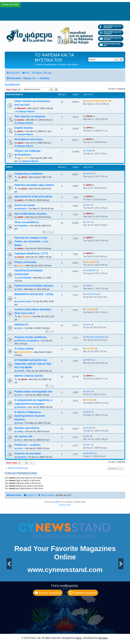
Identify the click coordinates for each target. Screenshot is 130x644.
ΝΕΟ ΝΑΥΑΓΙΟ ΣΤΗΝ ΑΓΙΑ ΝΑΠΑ (33, 197)
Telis (20, 289)
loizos (20, 423)
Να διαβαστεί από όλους (29, 139)
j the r (88, 205)
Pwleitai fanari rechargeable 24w (33, 392)
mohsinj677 (91, 270)
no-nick (25, 158)
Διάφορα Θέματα (27, 111)
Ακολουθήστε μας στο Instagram (110, 33)
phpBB (56, 502)
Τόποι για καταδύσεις (27, 222)
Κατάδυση (12, 85)
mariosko (90, 348)
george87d (91, 262)
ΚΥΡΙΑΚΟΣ (26, 278)
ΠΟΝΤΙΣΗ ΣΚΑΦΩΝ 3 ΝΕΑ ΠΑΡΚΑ (34, 185)
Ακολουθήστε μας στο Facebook (110, 27)
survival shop (24, 301)
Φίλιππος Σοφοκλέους (28, 341)
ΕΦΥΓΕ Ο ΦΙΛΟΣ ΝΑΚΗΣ (29, 376)
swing (20, 431)
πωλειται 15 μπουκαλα (28, 453)
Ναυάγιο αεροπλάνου (27, 428)
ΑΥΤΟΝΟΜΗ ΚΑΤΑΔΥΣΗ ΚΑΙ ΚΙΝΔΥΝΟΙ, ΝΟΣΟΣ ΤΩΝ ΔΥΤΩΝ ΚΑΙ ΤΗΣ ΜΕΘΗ (33, 364)
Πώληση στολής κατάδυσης (31, 337)
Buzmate (103, 638)
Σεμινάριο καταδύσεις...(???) (31, 253)
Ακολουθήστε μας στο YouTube (110, 39)
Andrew (89, 151)
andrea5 (90, 400)
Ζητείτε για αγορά (25, 205)
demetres (22, 457)
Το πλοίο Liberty (24, 349)
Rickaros (22, 407)
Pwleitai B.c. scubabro (27, 445)
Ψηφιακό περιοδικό (83, 593)
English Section (24, 128)
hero (19, 440)
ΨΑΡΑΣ (21, 371)
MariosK (21, 108)
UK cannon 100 (23, 436)
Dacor (79, 638)
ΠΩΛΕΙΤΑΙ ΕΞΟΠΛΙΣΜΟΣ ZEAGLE (34, 286)
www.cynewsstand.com (65, 570)
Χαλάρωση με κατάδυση (29, 174)
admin (20, 131)
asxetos (89, 428)
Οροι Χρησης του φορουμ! (30, 116)
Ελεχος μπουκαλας (25, 262)
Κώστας (89, 173)
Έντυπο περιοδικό (48, 593)
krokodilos (22, 226)
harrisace (22, 209)
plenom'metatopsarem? (97, 101)
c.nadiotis (26, 317)
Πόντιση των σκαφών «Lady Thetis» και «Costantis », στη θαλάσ (31, 241)
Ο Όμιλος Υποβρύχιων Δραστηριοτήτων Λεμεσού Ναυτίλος (30, 416)
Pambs (21, 266)
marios (21, 120)
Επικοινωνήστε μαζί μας (110, 45)
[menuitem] (26, 73)
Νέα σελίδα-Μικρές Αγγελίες (31, 214)
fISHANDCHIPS (25, 352)
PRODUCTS (21, 325)
